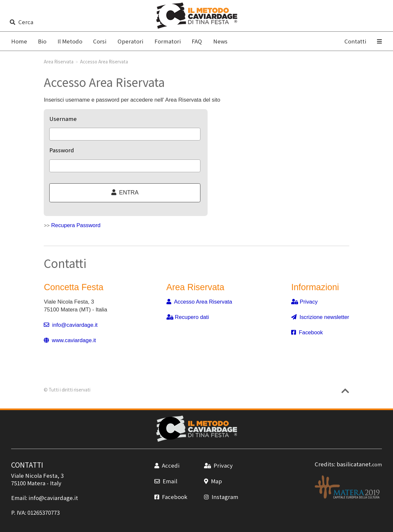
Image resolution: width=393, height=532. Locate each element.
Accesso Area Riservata (199, 302)
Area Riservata (59, 61)
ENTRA (125, 192)
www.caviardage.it (70, 340)
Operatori (130, 41)
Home (19, 41)
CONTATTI (27, 465)
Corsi (100, 41)
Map (213, 481)
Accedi (167, 465)
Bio (42, 41)
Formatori (168, 41)
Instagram (221, 497)
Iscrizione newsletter (320, 317)
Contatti (355, 41)
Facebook (307, 332)
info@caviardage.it (71, 325)
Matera (36, 483)
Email (166, 481)
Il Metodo (70, 41)
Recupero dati (188, 317)
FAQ (197, 41)
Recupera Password (76, 225)
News (220, 41)
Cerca (21, 22)
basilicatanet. (359, 464)
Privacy (304, 302)
